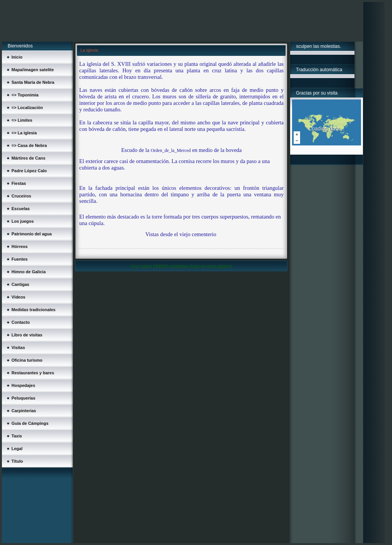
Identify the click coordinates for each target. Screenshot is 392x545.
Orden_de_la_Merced (171, 150)
